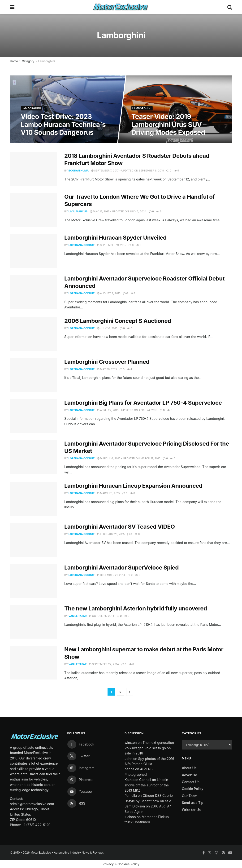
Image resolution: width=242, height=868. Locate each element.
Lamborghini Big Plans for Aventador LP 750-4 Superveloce (143, 403)
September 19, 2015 (112, 245)
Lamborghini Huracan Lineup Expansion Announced (133, 486)
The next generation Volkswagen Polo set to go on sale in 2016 (149, 748)
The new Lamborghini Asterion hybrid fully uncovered (136, 608)
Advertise (190, 775)
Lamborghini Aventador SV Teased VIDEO (120, 527)
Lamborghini (46, 61)
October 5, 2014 (102, 616)
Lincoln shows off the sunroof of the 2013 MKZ (147, 785)
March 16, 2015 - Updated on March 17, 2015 (129, 458)
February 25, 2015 (111, 534)
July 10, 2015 (107, 328)
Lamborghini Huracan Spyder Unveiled (115, 238)
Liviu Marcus (78, 211)
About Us (189, 768)
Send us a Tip (193, 803)
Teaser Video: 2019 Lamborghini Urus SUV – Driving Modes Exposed (169, 125)
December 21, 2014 (111, 575)
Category (28, 61)
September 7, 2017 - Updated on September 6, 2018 (127, 171)
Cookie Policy (193, 789)
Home (14, 61)
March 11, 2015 (108, 493)
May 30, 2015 (107, 369)
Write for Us (191, 810)
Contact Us (191, 782)
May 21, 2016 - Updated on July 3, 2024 (118, 211)
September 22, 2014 (104, 664)
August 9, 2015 (109, 293)
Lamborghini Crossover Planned (107, 362)
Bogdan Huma (79, 171)
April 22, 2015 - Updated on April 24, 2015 (127, 410)
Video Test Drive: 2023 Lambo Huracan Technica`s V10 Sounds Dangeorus (63, 125)
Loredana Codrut (82, 245)
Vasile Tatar (78, 616)
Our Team (190, 796)
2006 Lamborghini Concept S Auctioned (118, 321)
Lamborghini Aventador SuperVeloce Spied (121, 568)
